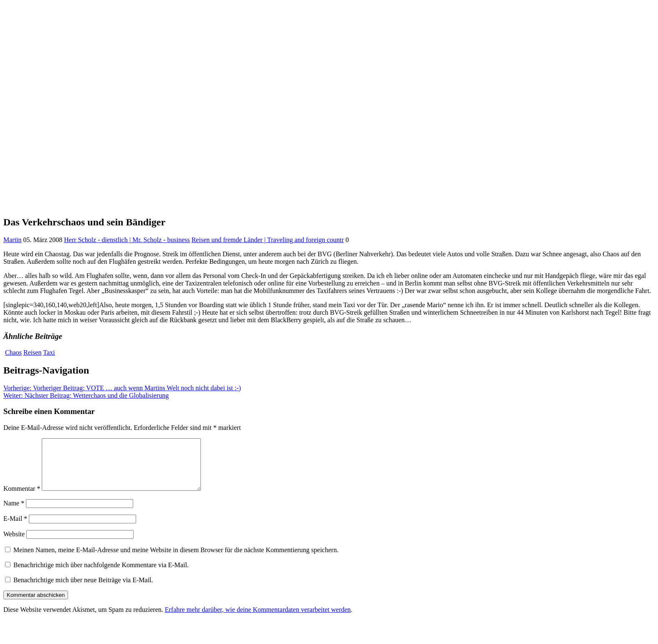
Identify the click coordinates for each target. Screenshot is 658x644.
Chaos (13, 352)
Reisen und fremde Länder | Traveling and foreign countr (268, 240)
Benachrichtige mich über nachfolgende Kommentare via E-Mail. (101, 575)
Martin (13, 240)
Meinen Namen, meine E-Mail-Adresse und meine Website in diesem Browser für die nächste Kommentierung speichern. (176, 560)
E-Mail (15, 529)
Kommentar (22, 499)
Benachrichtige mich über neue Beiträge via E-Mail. (83, 590)
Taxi (49, 352)
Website (14, 544)
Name (14, 513)
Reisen (33, 352)
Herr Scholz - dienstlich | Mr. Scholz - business (127, 240)
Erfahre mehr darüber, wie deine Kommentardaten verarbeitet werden (258, 620)
